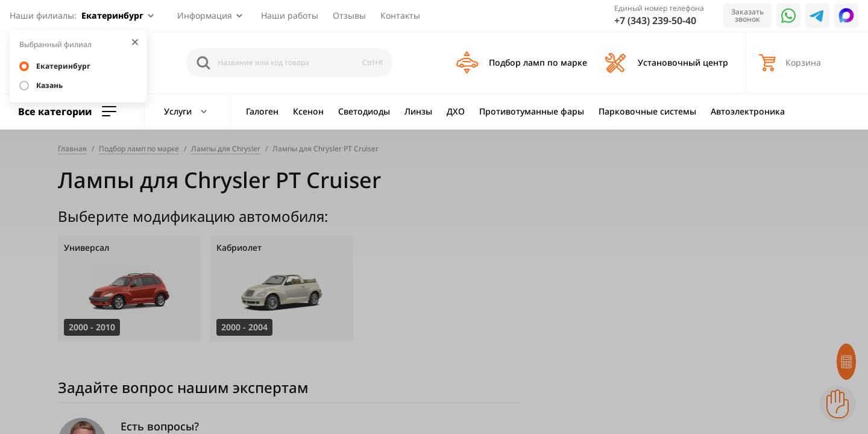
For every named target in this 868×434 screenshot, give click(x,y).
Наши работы (290, 15)
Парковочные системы (647, 111)
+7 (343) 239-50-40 (655, 20)
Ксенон (308, 111)
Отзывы (349, 15)
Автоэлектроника (748, 111)
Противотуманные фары (532, 111)
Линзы (418, 111)
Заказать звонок (747, 15)
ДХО (456, 111)
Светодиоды (364, 111)
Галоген (262, 111)
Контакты (400, 15)
